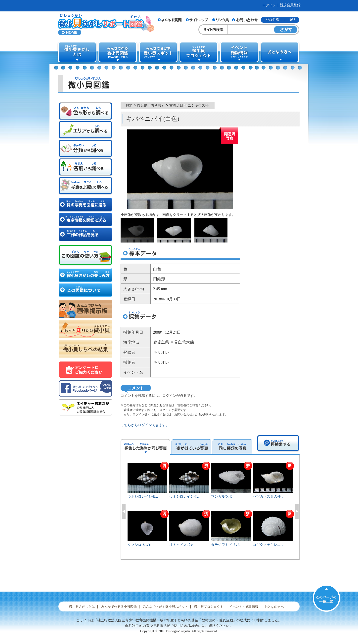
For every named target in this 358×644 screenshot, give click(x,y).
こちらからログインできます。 (145, 425)
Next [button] (297, 511)
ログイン (269, 5)
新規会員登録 (290, 5)
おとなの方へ (274, 607)
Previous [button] (124, 511)
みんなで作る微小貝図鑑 (119, 607)
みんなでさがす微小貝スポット (165, 607)
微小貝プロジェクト (209, 607)
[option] (210, 510)
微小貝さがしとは (82, 607)
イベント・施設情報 (244, 607)
